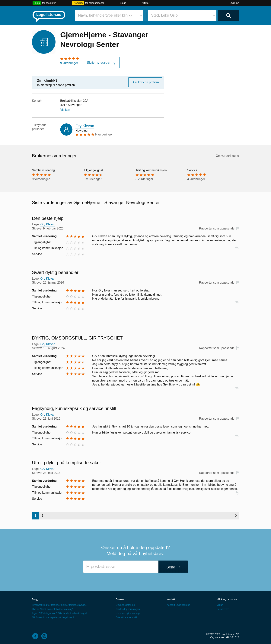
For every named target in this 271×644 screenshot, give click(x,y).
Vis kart (65, 108)
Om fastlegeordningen (128, 607)
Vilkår (220, 603)
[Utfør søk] (229, 15)
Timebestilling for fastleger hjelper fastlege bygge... (60, 603)
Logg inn (234, 3)
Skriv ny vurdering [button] (98, 62)
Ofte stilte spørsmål (126, 616)
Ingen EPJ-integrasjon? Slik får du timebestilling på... (61, 611)
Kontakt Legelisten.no (178, 603)
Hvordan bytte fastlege (128, 611)
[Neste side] (236, 514)
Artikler (145, 3)
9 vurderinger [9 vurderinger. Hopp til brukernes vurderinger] (69, 63)
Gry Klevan (85, 124)
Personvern (223, 607)
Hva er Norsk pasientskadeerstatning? (53, 607)
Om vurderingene (227, 154)
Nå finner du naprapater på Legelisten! (53, 616)
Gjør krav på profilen (145, 80)
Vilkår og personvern (228, 598)
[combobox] (109, 15)
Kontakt (171, 598)
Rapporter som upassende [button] (217, 227)
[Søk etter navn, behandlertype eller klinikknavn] (109, 15)
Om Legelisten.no (125, 603)
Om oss (120, 598)
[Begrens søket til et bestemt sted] (182, 15)
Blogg (123, 3)
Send (171, 565)
